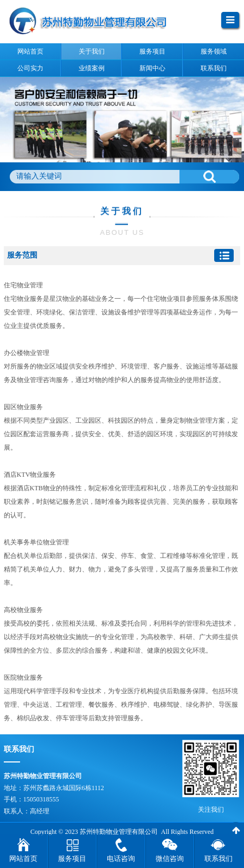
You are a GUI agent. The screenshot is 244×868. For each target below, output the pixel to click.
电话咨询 (121, 859)
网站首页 (23, 859)
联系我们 (219, 859)
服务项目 (72, 859)
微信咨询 (170, 859)
